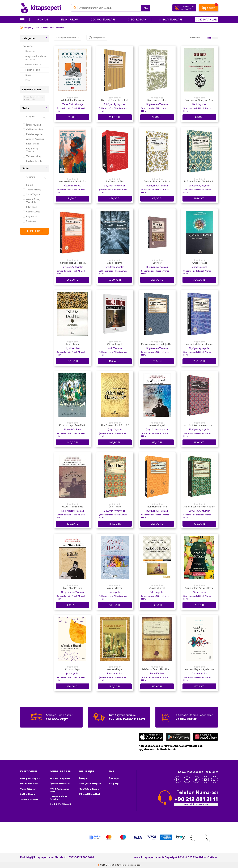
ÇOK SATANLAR (206, 20)
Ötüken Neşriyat (33, 129)
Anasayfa (25, 28)
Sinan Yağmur (31, 194)
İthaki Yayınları (32, 125)
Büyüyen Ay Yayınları (31, 150)
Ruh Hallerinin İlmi (157, 507)
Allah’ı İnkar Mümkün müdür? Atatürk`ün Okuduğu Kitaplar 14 (72, 100)
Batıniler (157, 263)
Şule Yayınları (72, 674)
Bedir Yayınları (199, 104)
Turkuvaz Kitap (32, 156)
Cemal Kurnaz (32, 212)
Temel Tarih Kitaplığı (73, 104)
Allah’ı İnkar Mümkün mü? (115, 425)
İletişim (83, 779)
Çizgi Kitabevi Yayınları (157, 429)
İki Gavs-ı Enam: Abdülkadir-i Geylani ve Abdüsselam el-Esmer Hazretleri (199, 182)
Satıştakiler (97, 38)
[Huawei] (205, 737)
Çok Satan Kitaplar (90, 789)
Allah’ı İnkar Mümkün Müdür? (199, 507)
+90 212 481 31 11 (196, 799)
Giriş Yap (114, 784)
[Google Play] (178, 737)
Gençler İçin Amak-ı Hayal (199, 588)
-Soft (102, 865)
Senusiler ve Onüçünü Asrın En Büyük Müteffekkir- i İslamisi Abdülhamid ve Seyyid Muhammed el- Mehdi (199, 100)
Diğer (28, 75)
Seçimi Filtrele (34, 231)
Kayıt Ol (188, 9)
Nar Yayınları (115, 592)
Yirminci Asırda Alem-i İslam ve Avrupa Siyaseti (199, 426)
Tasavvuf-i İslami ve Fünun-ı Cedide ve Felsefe (199, 344)
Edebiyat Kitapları (30, 779)
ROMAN (43, 20)
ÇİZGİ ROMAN (137, 20)
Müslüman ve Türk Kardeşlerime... (115, 182)
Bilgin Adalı (30, 217)
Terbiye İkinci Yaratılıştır (157, 181)
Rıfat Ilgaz (30, 207)
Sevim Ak (29, 221)
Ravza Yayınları (115, 674)
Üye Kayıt (114, 779)
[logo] (41, 8)
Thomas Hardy (32, 190)
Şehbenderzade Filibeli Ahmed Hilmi (71, 110)
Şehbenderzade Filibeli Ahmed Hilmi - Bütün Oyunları (72, 263)
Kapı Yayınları (31, 144)
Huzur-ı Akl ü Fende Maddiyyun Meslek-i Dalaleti (72, 507)
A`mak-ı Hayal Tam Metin (73, 425)
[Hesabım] (177, 8)
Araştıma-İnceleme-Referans (36, 58)
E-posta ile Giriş (187, 7)
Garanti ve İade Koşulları (59, 798)
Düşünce (30, 51)
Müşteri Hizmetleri (90, 794)
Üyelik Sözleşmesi (60, 784)
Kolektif (29, 185)
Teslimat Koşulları (60, 779)
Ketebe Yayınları (33, 134)
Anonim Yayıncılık (33, 139)
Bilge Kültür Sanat (73, 429)
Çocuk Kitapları (29, 784)
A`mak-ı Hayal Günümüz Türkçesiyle (72, 182)
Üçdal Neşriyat (199, 267)
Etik (28, 80)
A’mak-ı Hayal (115, 263)
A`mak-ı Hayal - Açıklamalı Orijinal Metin (199, 670)
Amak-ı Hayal (199, 263)
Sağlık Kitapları (29, 794)
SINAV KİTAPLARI (171, 20)
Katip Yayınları (115, 348)
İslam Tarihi (72, 344)
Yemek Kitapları (29, 799)
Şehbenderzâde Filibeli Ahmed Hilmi (113, 110)
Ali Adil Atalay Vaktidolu (32, 201)
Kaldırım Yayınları (33, 161)
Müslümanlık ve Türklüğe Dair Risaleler (157, 344)
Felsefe (28, 46)
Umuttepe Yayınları (115, 267)
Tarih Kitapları (28, 789)
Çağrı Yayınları (115, 429)
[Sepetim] (208, 8)
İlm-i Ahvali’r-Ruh (73, 588)
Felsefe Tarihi (33, 70)
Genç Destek (199, 592)
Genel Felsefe (33, 65)
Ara (143, 8)
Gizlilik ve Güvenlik (61, 804)
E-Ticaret (110, 865)
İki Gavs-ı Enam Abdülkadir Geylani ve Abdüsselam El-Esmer (157, 670)
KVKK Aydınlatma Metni (59, 790)
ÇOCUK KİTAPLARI (103, 20)
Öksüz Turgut (115, 344)
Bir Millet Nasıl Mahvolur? (115, 100)
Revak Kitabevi (157, 674)
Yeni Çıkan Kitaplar (90, 784)
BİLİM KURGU (69, 20)
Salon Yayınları (157, 592)
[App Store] (151, 737)
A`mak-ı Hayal (157, 425)
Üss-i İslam (115, 507)
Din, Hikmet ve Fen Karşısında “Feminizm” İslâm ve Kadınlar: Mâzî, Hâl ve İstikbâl (157, 100)
